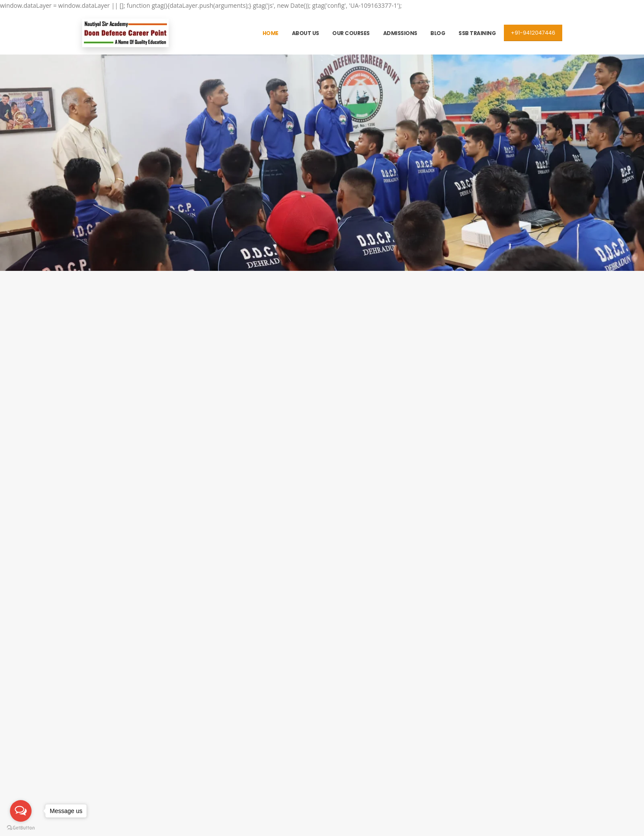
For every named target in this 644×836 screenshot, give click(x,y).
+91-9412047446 (533, 33)
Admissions (400, 33)
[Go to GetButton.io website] (21, 827)
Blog (438, 33)
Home (271, 33)
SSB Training (477, 33)
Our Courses (351, 33)
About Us (306, 33)
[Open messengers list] (21, 811)
